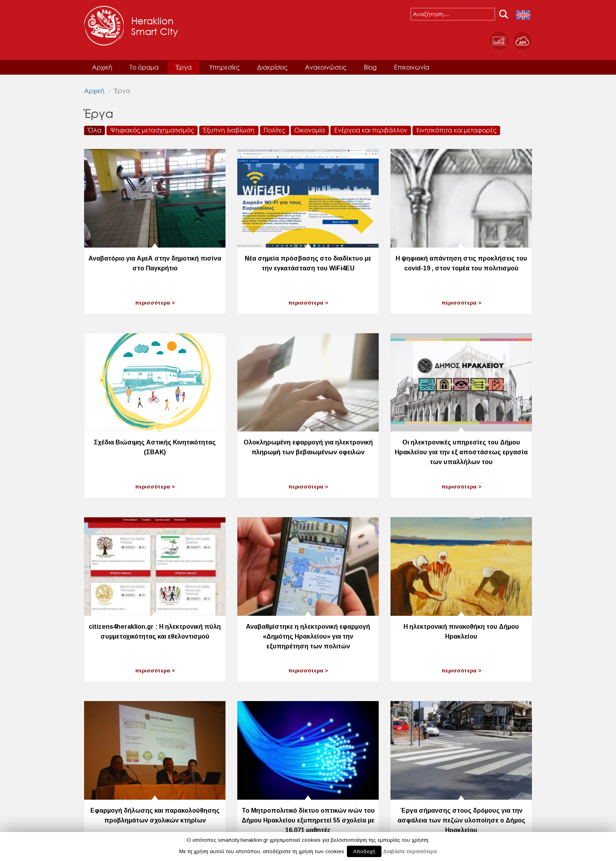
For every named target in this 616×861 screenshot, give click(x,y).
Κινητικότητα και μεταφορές (456, 130)
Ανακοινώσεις (326, 67)
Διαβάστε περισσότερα (410, 851)
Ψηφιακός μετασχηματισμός (152, 130)
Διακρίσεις (272, 67)
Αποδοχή (364, 851)
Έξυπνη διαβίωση (229, 130)
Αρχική (102, 67)
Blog (370, 67)
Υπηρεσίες (224, 67)
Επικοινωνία (412, 67)
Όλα (95, 130)
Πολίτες (274, 130)
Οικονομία (310, 130)
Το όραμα (144, 67)
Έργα (184, 67)
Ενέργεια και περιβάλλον (371, 130)
